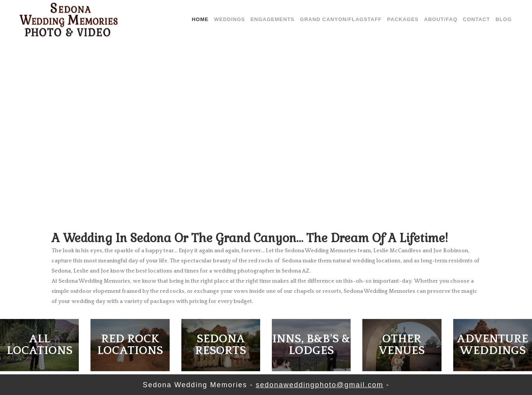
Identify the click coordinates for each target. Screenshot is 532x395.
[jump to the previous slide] (14, 117)
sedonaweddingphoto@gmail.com (320, 385)
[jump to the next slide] (518, 117)
